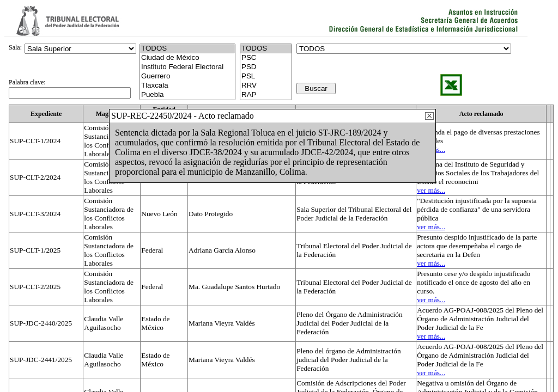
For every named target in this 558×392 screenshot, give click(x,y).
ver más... (431, 190)
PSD (266, 67)
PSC (266, 58)
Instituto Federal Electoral (187, 67)
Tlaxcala (187, 86)
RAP (266, 95)
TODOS (266, 49)
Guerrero (187, 76)
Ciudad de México (187, 58)
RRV (266, 86)
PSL (266, 76)
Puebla (187, 95)
